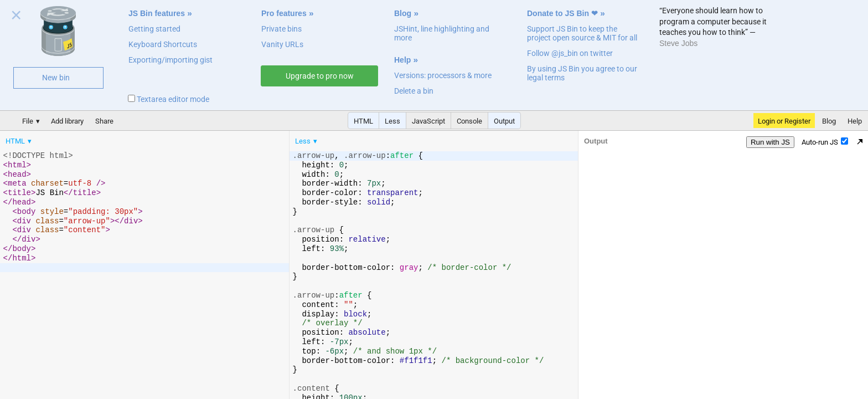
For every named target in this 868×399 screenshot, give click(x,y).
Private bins (281, 29)
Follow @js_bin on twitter (570, 53)
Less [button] (392, 121)
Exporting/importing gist (170, 60)
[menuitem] (19, 141)
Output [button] (504, 121)
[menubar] (89, 139)
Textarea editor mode (169, 99)
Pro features (284, 13)
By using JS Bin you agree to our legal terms (582, 73)
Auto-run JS (825, 142)
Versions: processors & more (443, 75)
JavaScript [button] (428, 121)
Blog (403, 13)
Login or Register (784, 121)
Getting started (154, 29)
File (28, 121)
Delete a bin (414, 91)
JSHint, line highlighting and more (442, 33)
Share (104, 121)
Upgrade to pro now (320, 76)
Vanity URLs (282, 44)
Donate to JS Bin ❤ (562, 13)
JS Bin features (157, 13)
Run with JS (770, 142)
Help (402, 60)
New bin (56, 78)
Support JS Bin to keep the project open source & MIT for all (582, 33)
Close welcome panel (16, 17)
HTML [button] (363, 121)
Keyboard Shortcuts (163, 44)
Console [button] (469, 121)
